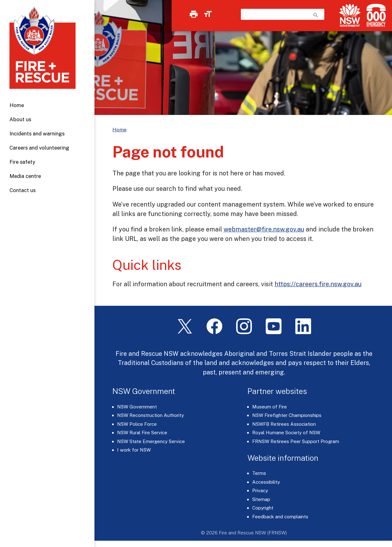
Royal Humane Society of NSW (286, 433)
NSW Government (137, 407)
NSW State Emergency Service (151, 441)
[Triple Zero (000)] (375, 15)
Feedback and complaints (280, 517)
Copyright (263, 508)
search (316, 15)
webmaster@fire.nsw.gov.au (264, 229)
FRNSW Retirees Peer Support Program (296, 441)
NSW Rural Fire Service (142, 433)
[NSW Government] (350, 15)
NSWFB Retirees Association (284, 424)
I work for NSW (134, 450)
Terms (259, 473)
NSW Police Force (137, 424)
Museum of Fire (270, 407)
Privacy (260, 490)
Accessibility (266, 482)
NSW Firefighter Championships (287, 415)
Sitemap (261, 499)
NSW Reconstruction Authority (151, 415)
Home (17, 105)
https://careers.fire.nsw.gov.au (318, 284)
